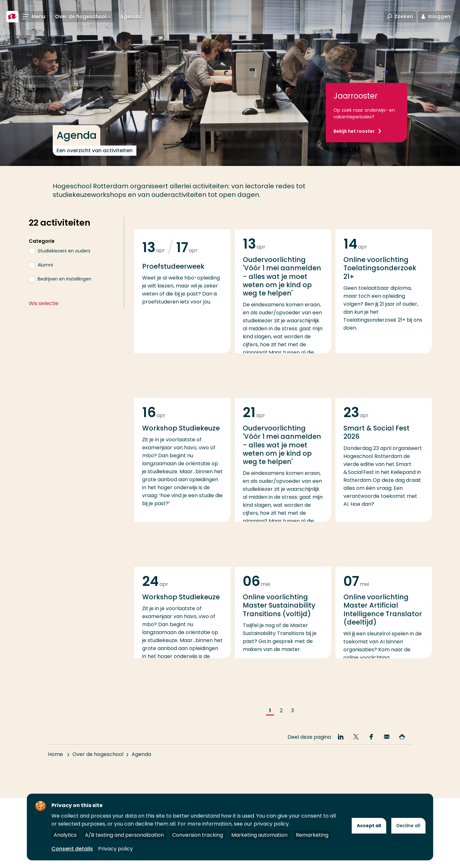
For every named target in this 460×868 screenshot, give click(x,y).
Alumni (45, 265)
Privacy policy (115, 849)
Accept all (369, 826)
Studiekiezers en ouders (64, 251)
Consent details (72, 849)
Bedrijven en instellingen (65, 279)
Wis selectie (44, 303)
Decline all (408, 826)
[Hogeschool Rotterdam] (12, 17)
